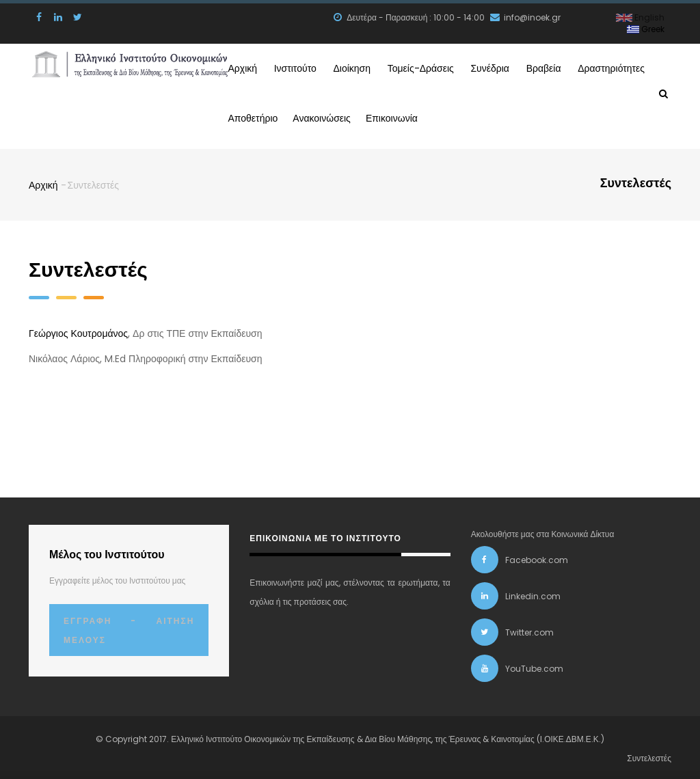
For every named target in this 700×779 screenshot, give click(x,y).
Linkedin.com (533, 593)
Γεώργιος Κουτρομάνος (78, 331)
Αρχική (245, 67)
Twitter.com (529, 630)
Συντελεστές (649, 755)
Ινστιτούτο (313, 67)
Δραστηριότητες (267, 116)
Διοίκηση (386, 67)
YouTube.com (534, 666)
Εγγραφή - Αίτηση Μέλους (129, 628)
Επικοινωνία (506, 116)
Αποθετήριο (349, 116)
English (640, 17)
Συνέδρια (557, 67)
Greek (646, 29)
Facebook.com (537, 557)
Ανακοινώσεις (427, 116)
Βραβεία (625, 67)
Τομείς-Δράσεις (472, 67)
